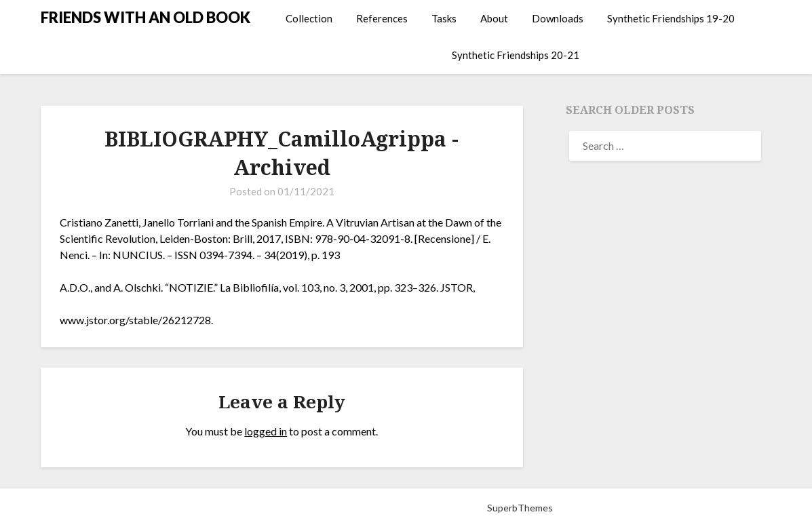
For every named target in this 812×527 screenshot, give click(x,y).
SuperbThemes (520, 508)
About (494, 18)
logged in (266, 431)
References (382, 18)
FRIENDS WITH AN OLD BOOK (146, 17)
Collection (309, 18)
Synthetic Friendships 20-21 (516, 55)
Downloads (558, 18)
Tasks (444, 18)
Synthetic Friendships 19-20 (671, 18)
